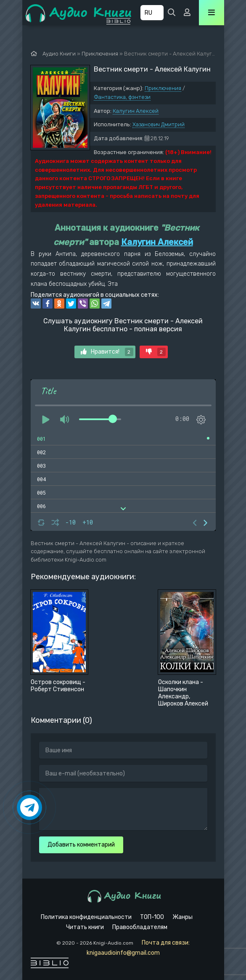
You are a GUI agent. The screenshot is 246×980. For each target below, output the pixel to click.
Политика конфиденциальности (86, 917)
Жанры (183, 917)
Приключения (163, 88)
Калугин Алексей (136, 111)
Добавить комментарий (81, 845)
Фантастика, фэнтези (122, 97)
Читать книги (85, 927)
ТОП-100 (152, 917)
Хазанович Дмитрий (159, 124)
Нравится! (107, 352)
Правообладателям (140, 927)
